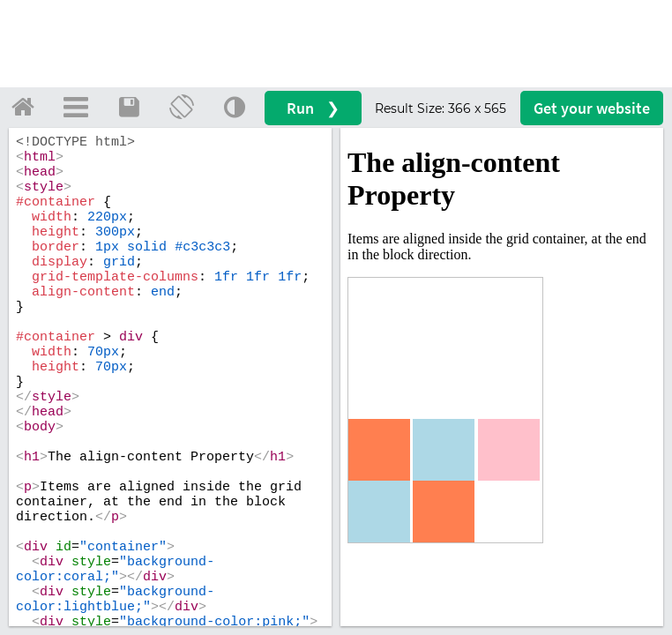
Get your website (592, 108)
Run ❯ (313, 108)
